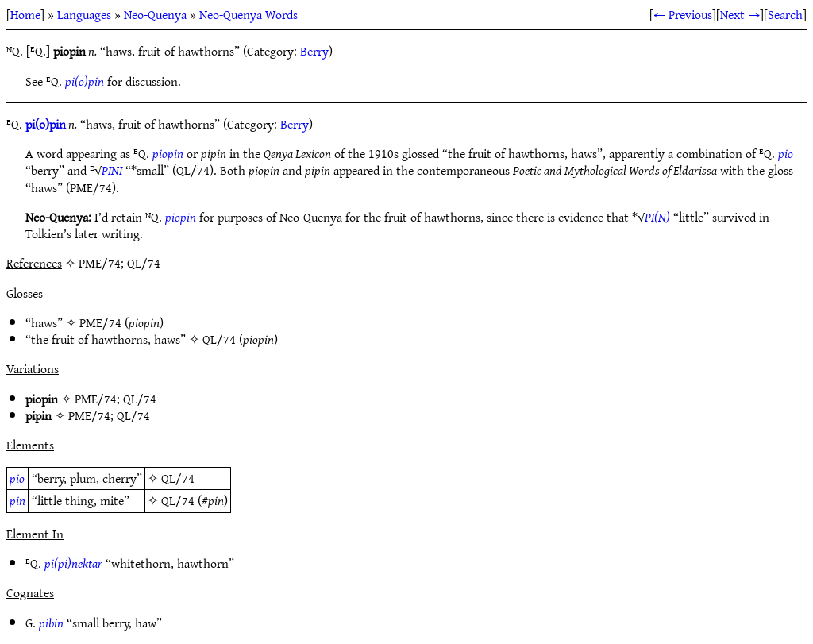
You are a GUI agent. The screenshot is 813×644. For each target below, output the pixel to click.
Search (785, 14)
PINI (112, 170)
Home (25, 14)
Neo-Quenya (155, 14)
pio (786, 153)
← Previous (683, 14)
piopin (168, 153)
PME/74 (100, 322)
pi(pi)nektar (73, 563)
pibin (51, 623)
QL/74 (219, 339)
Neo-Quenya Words (249, 14)
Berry (314, 51)
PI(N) (657, 217)
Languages (84, 14)
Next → (740, 14)
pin (17, 500)
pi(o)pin (85, 81)
